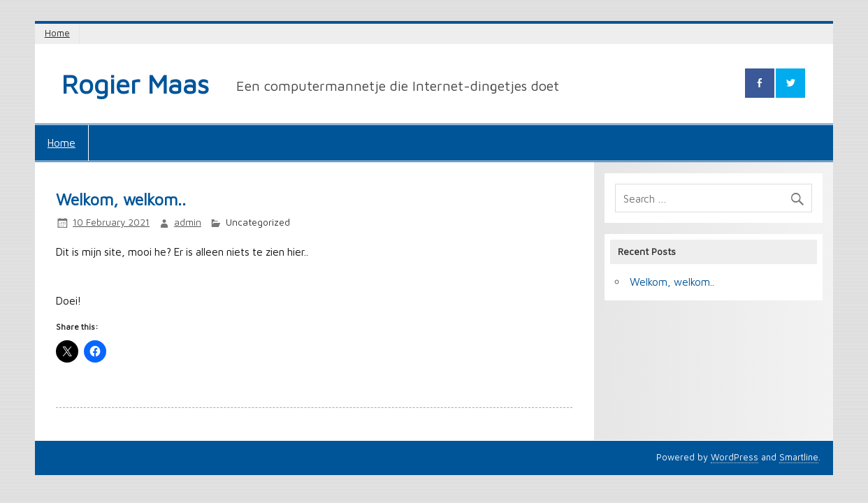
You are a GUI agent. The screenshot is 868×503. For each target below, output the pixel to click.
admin (188, 222)
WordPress (735, 457)
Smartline (799, 457)
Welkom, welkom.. (672, 282)
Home (57, 33)
